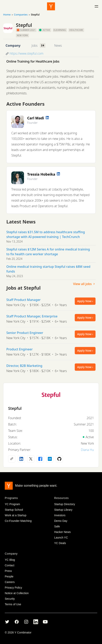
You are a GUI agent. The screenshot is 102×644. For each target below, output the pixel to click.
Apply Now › (85, 301)
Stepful (15, 408)
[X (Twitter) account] (31, 459)
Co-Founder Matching (18, 521)
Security (10, 599)
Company (13, 45)
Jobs (35, 45)
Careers (10, 582)
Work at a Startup (16, 515)
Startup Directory (65, 504)
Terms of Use (13, 604)
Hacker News (62, 532)
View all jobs (84, 284)
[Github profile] (59, 459)
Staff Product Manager (24, 300)
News (58, 45)
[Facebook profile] (40, 459)
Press (8, 571)
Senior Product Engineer (25, 333)
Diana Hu (87, 450)
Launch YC (61, 538)
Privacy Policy (13, 588)
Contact (10, 565)
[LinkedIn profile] (47, 118)
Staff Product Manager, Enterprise (32, 316)
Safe (57, 526)
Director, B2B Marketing (24, 366)
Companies (21, 15)
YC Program (12, 504)
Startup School (14, 510)
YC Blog (10, 560)
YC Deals (60, 543)
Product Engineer (19, 349)
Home (7, 15)
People (9, 576)
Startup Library (63, 510)
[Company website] (12, 459)
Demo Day (61, 521)
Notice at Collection (17, 593)
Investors (60, 515)
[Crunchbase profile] (50, 459)
